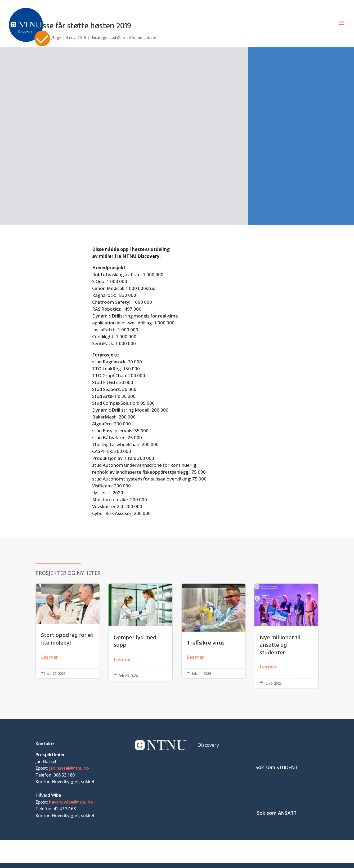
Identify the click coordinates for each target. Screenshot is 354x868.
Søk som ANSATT (277, 813)
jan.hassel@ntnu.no (69, 768)
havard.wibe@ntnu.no (71, 802)
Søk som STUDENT (277, 768)
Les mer (50, 657)
